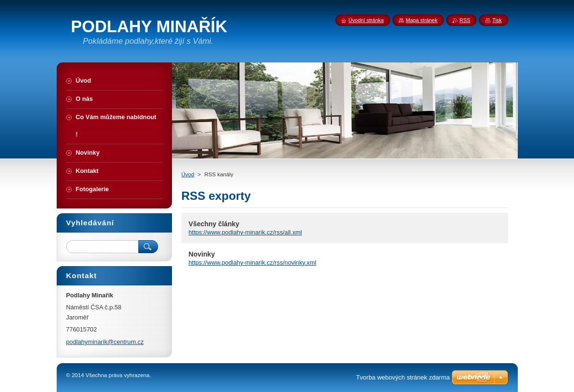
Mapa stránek (422, 20)
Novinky (202, 254)
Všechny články (214, 224)
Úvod (188, 174)
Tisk (497, 20)
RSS (465, 20)
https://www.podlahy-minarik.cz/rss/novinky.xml (253, 263)
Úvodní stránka (366, 20)
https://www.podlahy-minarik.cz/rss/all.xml (245, 232)
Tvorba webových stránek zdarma (403, 377)
